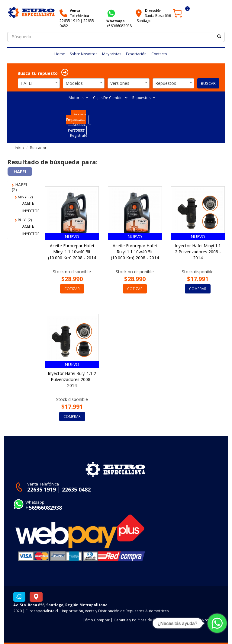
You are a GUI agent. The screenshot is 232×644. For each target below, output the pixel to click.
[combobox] (39, 83)
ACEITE (28, 203)
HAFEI (20, 171)
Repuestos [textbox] (166, 83)
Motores (78, 98)
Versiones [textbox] (120, 83)
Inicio (19, 148)
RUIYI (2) (23, 220)
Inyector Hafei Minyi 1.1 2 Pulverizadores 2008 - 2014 (198, 252)
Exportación (136, 54)
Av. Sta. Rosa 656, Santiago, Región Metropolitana (60, 605)
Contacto (159, 54)
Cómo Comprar (96, 620)
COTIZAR (72, 289)
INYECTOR (31, 211)
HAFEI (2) (19, 187)
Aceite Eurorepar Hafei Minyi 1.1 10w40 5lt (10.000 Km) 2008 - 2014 (72, 252)
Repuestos (144, 98)
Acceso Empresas (76, 117)
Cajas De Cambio (110, 98)
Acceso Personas (76, 127)
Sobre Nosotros (84, 54)
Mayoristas (112, 54)
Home (60, 54)
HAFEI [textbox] (26, 83)
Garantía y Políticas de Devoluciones (145, 620)
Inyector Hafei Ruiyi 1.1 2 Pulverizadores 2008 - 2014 (72, 379)
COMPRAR (198, 289)
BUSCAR (208, 83)
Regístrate (79, 135)
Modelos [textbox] (74, 83)
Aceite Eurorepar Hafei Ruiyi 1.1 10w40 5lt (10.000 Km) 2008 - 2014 (135, 252)
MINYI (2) (24, 197)
